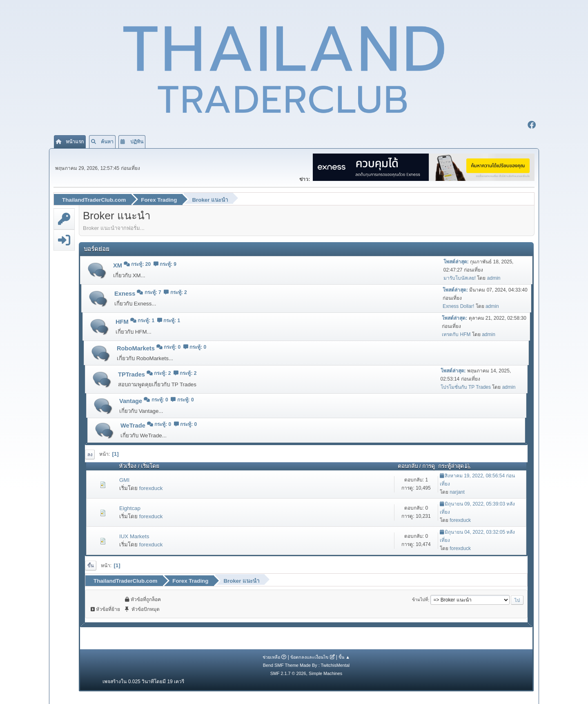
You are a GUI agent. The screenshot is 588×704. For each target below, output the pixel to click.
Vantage (131, 401)
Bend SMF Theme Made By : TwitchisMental (306, 665)
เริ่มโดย (150, 466)
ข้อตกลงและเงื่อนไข (309, 657)
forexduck (151, 488)
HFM (123, 322)
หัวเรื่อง (128, 466)
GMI (124, 480)
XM (118, 265)
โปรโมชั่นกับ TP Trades (466, 387)
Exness (126, 294)
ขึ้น (91, 565)
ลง (90, 454)
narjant (457, 492)
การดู (429, 466)
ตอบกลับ (408, 466)
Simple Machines (325, 673)
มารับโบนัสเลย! (460, 278)
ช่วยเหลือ (271, 657)
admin (494, 278)
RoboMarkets (137, 348)
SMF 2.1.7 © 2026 (288, 673)
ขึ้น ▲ (344, 657)
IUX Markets (134, 536)
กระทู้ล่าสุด (455, 466)
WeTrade (134, 425)
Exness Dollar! (458, 306)
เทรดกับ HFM (456, 334)
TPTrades (132, 374)
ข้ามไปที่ (420, 599)
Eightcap (130, 508)
